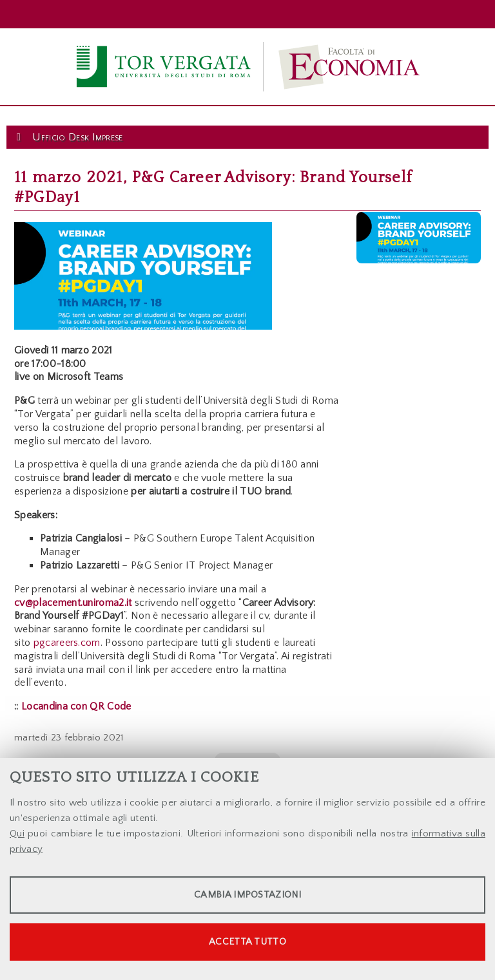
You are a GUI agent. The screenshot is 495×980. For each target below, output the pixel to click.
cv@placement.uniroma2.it (73, 603)
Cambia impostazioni (247, 895)
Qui (17, 834)
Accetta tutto (247, 942)
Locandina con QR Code (76, 706)
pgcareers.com (67, 643)
